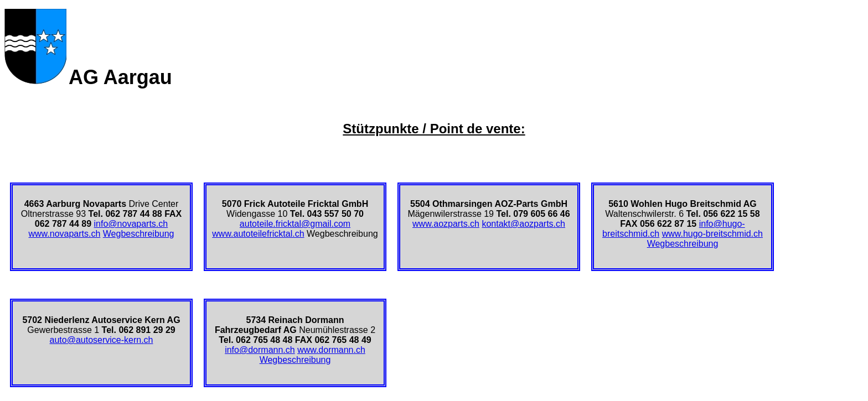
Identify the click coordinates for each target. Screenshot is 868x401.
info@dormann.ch (260, 350)
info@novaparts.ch (131, 224)
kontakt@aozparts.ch (523, 224)
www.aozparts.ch (446, 224)
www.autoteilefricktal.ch (258, 234)
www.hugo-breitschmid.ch (712, 234)
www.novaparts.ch (65, 234)
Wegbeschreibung (139, 234)
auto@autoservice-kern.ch (102, 340)
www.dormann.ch (331, 350)
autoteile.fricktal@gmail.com (295, 224)
